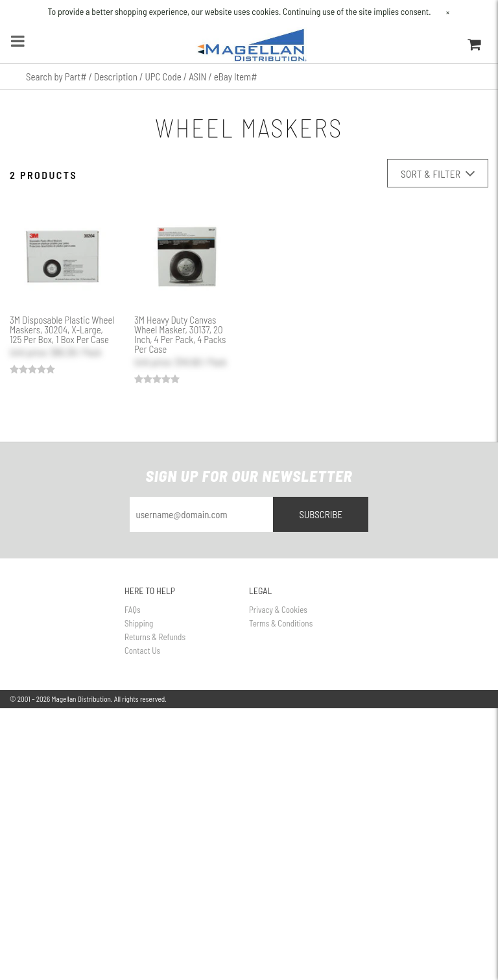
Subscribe (321, 514)
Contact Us (142, 651)
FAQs (133, 610)
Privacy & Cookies (278, 610)
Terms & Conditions (281, 623)
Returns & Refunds (155, 637)
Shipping (139, 623)
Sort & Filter (438, 173)
